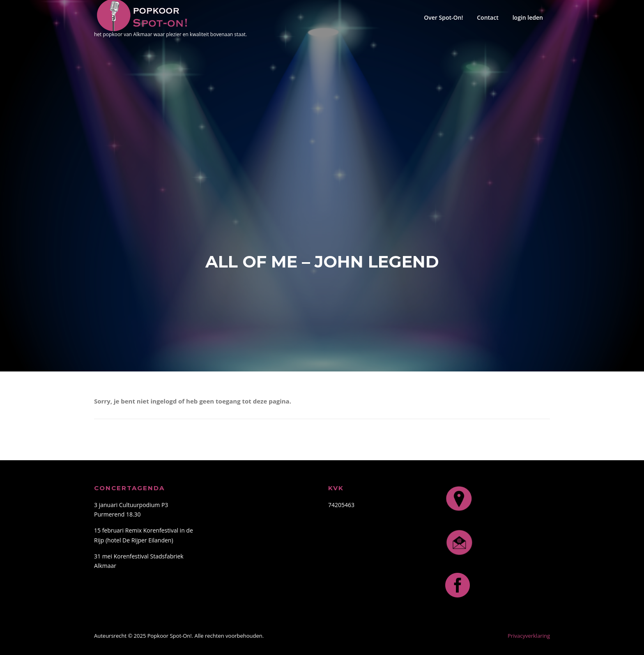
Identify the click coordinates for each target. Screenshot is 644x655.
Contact (488, 17)
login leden (528, 17)
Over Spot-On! (443, 17)
